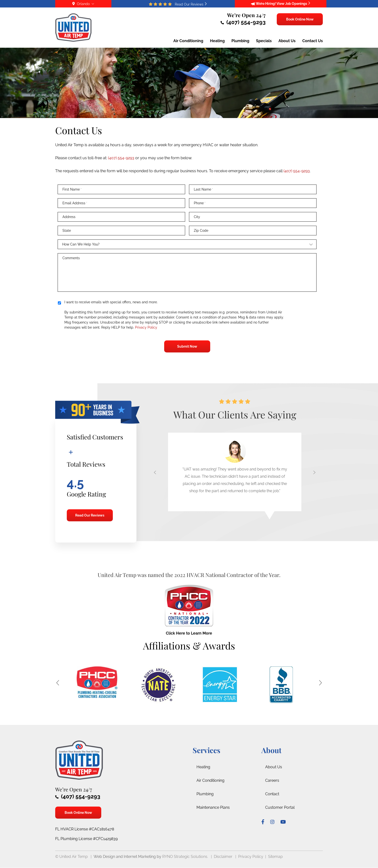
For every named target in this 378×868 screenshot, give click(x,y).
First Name (72, 189)
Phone (200, 203)
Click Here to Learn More (189, 633)
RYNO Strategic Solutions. (185, 857)
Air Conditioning (210, 780)
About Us (274, 767)
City (197, 217)
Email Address (75, 203)
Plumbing (205, 794)
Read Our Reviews (90, 515)
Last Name (203, 189)
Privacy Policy (146, 327)
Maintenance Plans (213, 807)
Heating (203, 767)
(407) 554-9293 (243, 22)
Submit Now (187, 346)
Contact (272, 794)
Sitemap (275, 857)
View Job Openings (293, 4)
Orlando (83, 4)
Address (69, 217)
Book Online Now (300, 19)
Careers (272, 780)
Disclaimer (223, 857)
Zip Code (201, 231)
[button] (152, 476)
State (67, 231)
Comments (71, 258)
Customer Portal (280, 807)
